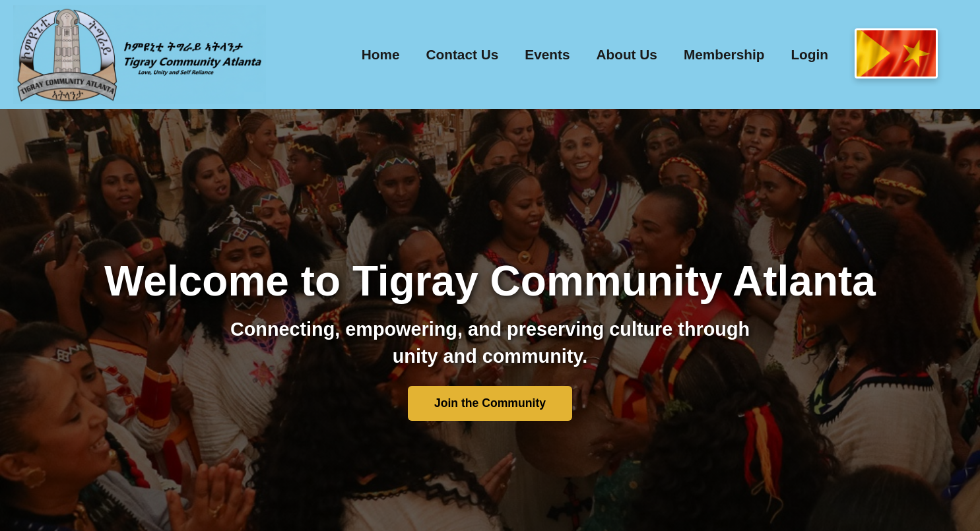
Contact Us (463, 54)
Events (547, 54)
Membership (724, 54)
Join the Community (490, 403)
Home (381, 54)
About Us (626, 54)
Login (809, 54)
